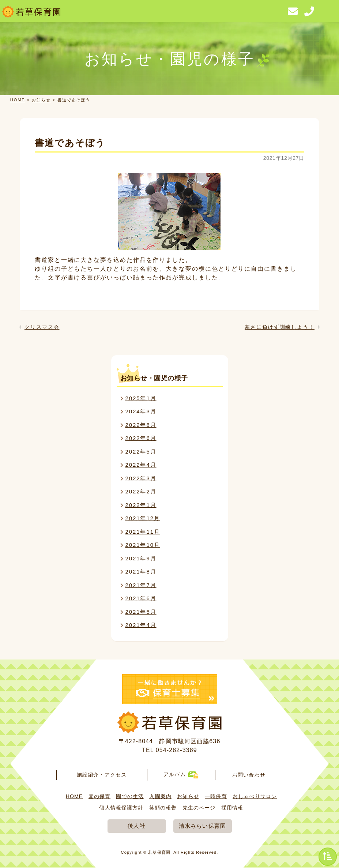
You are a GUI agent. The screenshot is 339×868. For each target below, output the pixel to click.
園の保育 (99, 796)
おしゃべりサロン (255, 796)
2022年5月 (141, 452)
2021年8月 (141, 572)
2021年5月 (141, 612)
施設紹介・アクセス (102, 775)
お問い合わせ (249, 775)
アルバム (181, 774)
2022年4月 (141, 465)
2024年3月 (141, 411)
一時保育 (216, 796)
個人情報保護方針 (121, 808)
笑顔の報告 (163, 808)
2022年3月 (141, 478)
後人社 (136, 826)
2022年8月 (141, 425)
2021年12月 (142, 518)
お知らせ (41, 100)
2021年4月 (141, 625)
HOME (18, 100)
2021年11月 (142, 532)
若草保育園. (160, 852)
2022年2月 (141, 491)
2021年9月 (141, 558)
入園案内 (160, 796)
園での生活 (130, 796)
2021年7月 (141, 585)
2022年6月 (141, 438)
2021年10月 (142, 545)
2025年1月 (141, 398)
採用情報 (232, 808)
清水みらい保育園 (202, 826)
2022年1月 (141, 505)
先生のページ (199, 808)
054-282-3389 (176, 750)
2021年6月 (141, 598)
